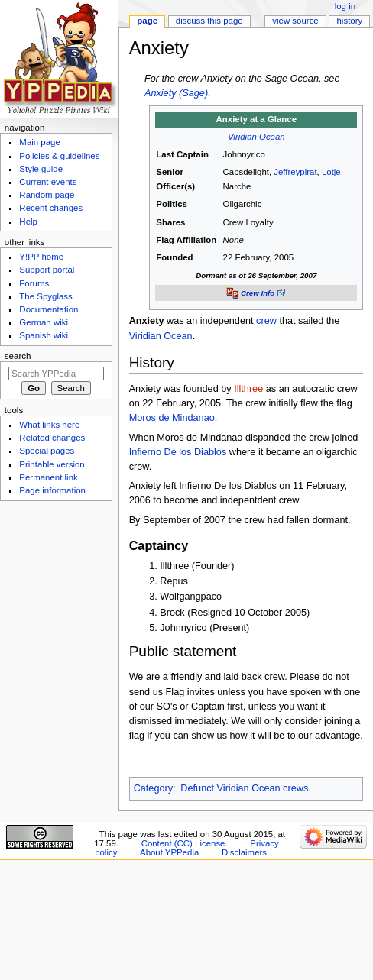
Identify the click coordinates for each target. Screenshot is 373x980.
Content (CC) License (183, 843)
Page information (52, 490)
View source (295, 21)
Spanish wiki (44, 335)
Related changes (52, 438)
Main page (40, 142)
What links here (49, 425)
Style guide (41, 169)
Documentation (49, 309)
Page (147, 21)
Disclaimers (244, 852)
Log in (345, 6)
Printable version (52, 464)
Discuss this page (209, 21)
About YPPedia (169, 852)
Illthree (248, 389)
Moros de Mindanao (172, 418)
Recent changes (51, 208)
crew (266, 321)
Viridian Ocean (256, 137)
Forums (34, 283)
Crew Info (258, 293)
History (350, 21)
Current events (48, 182)
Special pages (47, 451)
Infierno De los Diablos (178, 452)
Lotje (331, 172)
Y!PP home (41, 257)
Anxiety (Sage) (176, 93)
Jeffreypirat (295, 172)
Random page (47, 195)
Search (18, 356)
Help (28, 222)
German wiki (44, 322)
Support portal (47, 270)
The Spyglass (45, 296)
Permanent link (48, 477)
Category (153, 788)
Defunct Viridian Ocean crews (244, 788)
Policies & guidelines (59, 156)
